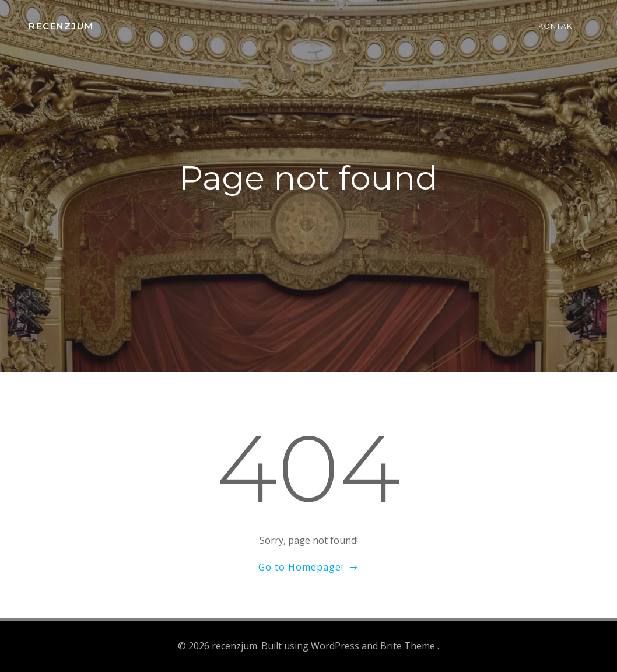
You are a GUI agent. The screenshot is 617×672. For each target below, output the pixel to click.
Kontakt (558, 26)
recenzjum (61, 26)
